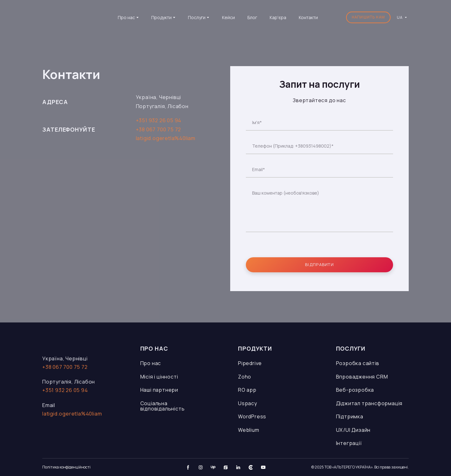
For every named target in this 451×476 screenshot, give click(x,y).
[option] (400, 17)
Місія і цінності (159, 377)
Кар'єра (278, 17)
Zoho (245, 377)
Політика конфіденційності (66, 467)
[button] (368, 18)
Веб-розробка (355, 390)
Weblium (249, 430)
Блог (252, 17)
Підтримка (350, 416)
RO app (247, 390)
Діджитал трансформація (369, 403)
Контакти (308, 17)
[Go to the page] (73, 17)
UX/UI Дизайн (353, 430)
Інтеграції (349, 443)
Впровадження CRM (362, 377)
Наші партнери (159, 390)
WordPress (252, 416)
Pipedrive (250, 363)
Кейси (228, 17)
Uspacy (248, 403)
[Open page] (79, 343)
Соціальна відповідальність (163, 406)
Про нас (151, 363)
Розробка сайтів (358, 363)
